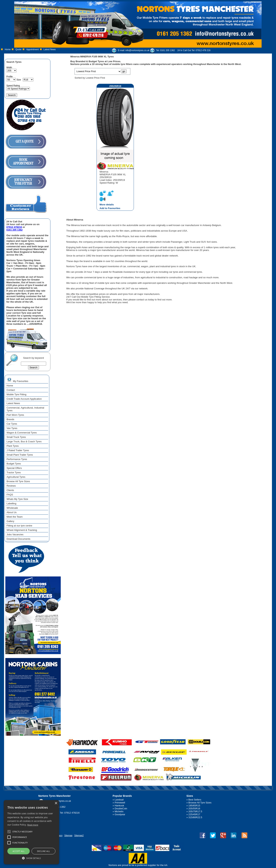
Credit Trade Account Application (24, 399)
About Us (11, 512)
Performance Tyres (17, 459)
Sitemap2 (79, 836)
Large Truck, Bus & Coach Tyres (24, 441)
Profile (9, 77)
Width (9, 68)
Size (19, 80)
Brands (10, 419)
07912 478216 (14, 227)
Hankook (119, 806)
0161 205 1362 (167, 50)
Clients (10, 490)
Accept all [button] (19, 851)
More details (107, 205)
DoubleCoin (121, 808)
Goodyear (120, 814)
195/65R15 (194, 806)
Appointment (32, 49)
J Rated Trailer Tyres (18, 450)
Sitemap (68, 836)
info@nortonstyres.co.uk (138, 50)
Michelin (119, 811)
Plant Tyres (13, 446)
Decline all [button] (44, 851)
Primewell (120, 803)
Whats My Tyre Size (17, 499)
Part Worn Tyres (15, 415)
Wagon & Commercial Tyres (22, 433)
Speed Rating (13, 86)
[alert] (31, 832)
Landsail (119, 800)
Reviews (11, 486)
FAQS (10, 495)
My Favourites (17, 380)
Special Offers (14, 468)
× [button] (56, 803)
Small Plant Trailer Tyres (20, 455)
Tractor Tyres (14, 472)
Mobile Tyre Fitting (16, 394)
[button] (31, 858)
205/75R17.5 (195, 811)
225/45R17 (194, 814)
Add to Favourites (110, 208)
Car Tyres (12, 424)
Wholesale (12, 508)
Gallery (10, 521)
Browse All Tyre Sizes (18, 481)
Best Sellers (195, 800)
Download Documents (18, 539)
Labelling (11, 503)
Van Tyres (12, 428)
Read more (33, 825)
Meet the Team (14, 517)
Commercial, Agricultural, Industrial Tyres (25, 409)
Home (8, 49)
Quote (18, 49)
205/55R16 (194, 808)
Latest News (50, 49)
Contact (11, 390)
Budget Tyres (14, 464)
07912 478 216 (203, 50)
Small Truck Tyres (16, 437)
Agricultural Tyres (16, 477)
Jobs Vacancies (15, 534)
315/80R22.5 (195, 817)
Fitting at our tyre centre (19, 526)
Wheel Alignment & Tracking (22, 530)
